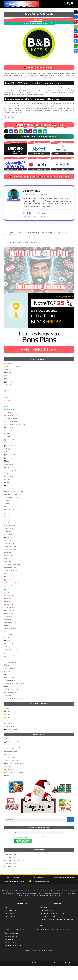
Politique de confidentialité (20, 851)
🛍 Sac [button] (6, 645)
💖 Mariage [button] (8, 554)
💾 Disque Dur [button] (8, 474)
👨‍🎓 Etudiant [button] (8, 734)
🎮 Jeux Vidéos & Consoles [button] (12, 523)
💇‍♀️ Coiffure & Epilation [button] (11, 459)
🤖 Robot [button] (7, 639)
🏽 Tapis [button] (7, 679)
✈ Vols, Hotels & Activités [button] (12, 774)
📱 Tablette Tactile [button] (10, 672)
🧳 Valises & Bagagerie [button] (11, 691)
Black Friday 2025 (12, 950)
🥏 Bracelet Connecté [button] (11, 423)
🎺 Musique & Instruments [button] (12, 578)
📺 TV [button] (6, 688)
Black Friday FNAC (10, 877)
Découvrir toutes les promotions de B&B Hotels (40, 125)
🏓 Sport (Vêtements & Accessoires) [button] (15, 666)
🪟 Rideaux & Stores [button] (10, 636)
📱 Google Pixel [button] (9, 502)
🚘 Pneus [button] (7, 615)
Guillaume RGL (31, 191)
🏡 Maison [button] (7, 768)
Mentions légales (46, 924)
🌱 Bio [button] (6, 417)
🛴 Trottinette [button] (8, 685)
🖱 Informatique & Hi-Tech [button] (12, 761)
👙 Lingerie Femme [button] (10, 535)
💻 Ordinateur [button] (8, 593)
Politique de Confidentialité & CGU (52, 927)
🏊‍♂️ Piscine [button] (7, 602)
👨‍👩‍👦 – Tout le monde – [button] (11, 743)
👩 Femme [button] (7, 725)
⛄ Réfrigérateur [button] (9, 627)
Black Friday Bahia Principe (63, 154)
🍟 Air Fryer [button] (8, 383)
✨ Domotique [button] (9, 477)
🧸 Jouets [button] (7, 526)
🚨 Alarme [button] (7, 389)
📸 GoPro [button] (7, 499)
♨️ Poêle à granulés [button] (10, 618)
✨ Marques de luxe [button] (10, 560)
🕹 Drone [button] (7, 481)
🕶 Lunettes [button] (8, 545)
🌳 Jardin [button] (7, 520)
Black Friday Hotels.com (39, 169)
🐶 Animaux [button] (8, 789)
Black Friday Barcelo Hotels (15, 154)
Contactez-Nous (9, 927)
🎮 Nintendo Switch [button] (10, 581)
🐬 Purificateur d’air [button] (10, 621)
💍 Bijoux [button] (7, 780)
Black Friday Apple (10, 881)
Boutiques (18, 232)
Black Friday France (23, 4)
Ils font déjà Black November (35, 232)
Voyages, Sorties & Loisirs (59, 232)
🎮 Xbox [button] (7, 700)
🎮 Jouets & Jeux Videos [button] (11, 764)
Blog (6, 921)
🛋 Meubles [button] (8, 566)
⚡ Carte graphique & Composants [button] (15, 438)
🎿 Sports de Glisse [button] (10, 669)
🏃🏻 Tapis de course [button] (10, 682)
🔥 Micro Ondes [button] (9, 569)
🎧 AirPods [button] (7, 386)
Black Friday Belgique (13, 959)
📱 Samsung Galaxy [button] (10, 648)
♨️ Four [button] (7, 493)
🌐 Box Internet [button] (9, 420)
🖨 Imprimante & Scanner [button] (12, 511)
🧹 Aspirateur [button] (8, 404)
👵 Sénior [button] (7, 737)
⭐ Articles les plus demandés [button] (13, 380)
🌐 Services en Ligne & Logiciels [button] (13, 786)
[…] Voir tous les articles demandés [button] (14, 712)
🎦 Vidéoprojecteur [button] (10, 706)
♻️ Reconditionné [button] (9, 624)
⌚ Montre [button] (7, 575)
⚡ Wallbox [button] (8, 709)
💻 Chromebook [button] (9, 453)
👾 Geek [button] (7, 496)
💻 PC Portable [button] (9, 599)
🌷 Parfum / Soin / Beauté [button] (12, 596)
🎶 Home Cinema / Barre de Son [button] (14, 505)
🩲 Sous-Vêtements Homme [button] (13, 663)
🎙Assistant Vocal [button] (9, 407)
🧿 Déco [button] (7, 471)
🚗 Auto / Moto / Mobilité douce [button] (14, 777)
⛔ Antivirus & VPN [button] (10, 392)
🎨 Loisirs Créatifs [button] (9, 538)
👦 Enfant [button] (7, 728)
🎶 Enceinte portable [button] (10, 484)
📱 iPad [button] (6, 517)
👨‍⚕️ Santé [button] (7, 651)
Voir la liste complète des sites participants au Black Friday (40, 177)
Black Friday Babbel (11, 868)
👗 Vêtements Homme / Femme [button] (14, 697)
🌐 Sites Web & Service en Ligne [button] (14, 657)
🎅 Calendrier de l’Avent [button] (11, 432)
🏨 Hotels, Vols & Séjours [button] (12, 508)
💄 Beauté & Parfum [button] (10, 771)
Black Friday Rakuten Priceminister (16, 874)
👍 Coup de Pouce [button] (10, 465)
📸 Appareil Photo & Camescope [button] (14, 395)
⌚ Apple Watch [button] (9, 398)
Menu (70, 4)
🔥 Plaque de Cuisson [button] (11, 605)
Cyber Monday (11, 956)
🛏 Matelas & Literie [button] (10, 563)
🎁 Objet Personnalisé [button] (11, 590)
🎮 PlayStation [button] (9, 612)
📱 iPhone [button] (7, 514)
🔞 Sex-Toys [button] (8, 654)
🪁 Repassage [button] (8, 630)
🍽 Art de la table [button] (9, 401)
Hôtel (14, 235)
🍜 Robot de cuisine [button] (10, 642)
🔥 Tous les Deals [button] (9, 377)
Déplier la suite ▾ (10, 117)
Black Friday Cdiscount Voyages (15, 169)
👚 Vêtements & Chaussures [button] (13, 758)
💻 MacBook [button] (8, 548)
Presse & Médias (10, 930)
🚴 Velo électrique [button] (10, 694)
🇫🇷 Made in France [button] (10, 551)
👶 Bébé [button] (7, 410)
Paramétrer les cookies (48, 930)
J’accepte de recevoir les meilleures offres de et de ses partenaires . (37, 850)
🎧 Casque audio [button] (9, 441)
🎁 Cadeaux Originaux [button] (11, 429)
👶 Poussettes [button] (8, 609)
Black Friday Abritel (39, 154)
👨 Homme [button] (8, 722)
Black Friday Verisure (11, 871)
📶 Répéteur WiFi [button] (9, 633)
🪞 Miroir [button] (7, 572)
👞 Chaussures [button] (9, 450)
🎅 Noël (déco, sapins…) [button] (11, 584)
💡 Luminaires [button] (8, 541)
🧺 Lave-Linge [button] (8, 529)
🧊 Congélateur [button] (9, 462)
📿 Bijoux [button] (7, 414)
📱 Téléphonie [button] (8, 752)
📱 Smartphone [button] (9, 660)
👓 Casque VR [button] (8, 444)
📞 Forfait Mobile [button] (9, 490)
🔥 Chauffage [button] (8, 447)
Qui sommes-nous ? (11, 924)
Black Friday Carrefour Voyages (63, 169)
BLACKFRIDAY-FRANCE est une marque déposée (57, 933)
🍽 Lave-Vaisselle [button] (9, 532)
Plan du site (45, 921)
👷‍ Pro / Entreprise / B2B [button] (12, 740)
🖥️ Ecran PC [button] (8, 487)
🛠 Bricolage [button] (8, 426)
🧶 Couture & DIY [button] (9, 468)
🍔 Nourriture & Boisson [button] (11, 587)
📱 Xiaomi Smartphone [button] (11, 703)
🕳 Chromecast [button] (9, 456)
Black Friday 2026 (12, 947)
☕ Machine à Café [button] (10, 557)
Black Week (10, 953)
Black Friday (8, 256)
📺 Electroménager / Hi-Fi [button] (12, 755)
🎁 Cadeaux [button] (8, 783)
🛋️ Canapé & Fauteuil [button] (11, 435)
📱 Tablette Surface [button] (10, 676)
